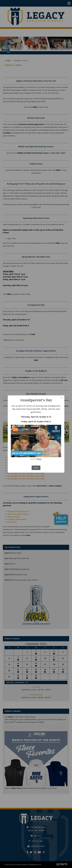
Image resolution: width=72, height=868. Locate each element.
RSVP (33, 459)
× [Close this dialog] (62, 398)
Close (36, 468)
